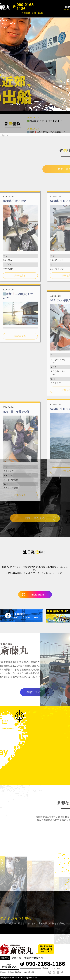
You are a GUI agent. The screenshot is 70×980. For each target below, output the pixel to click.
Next (66, 64)
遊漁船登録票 (29, 972)
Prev (3, 64)
